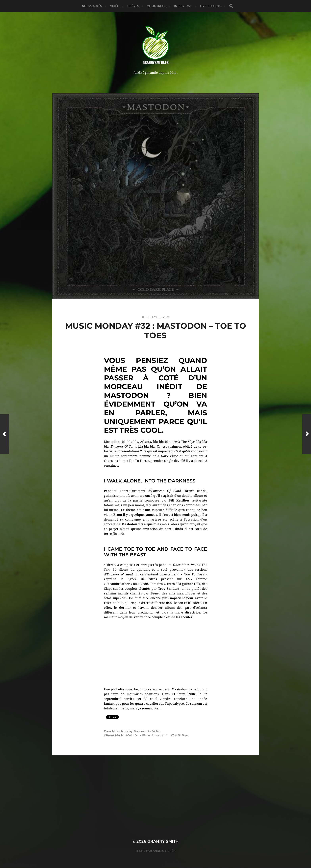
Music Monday (122, 731)
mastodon (161, 735)
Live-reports (211, 6)
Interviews (183, 6)
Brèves (133, 6)
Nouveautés (92, 6)
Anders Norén (164, 851)
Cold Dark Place (139, 735)
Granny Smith (163, 841)
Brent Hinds (115, 735)
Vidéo (115, 6)
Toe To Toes (180, 735)
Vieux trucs (157, 6)
